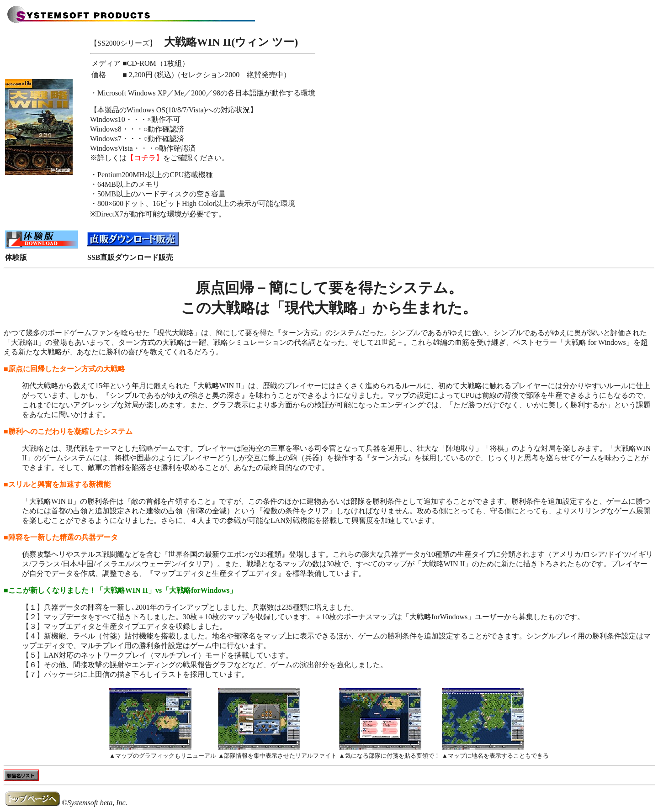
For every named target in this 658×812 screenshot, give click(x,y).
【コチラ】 (145, 158)
